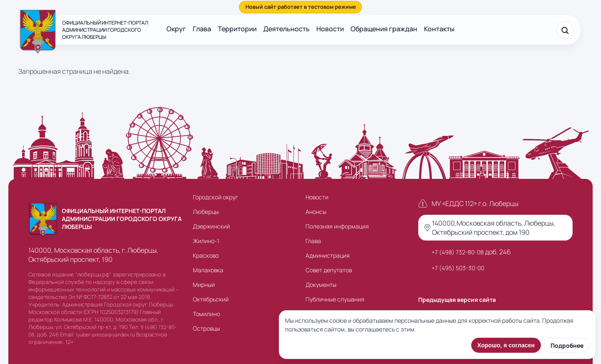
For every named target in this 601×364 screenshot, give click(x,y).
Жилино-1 (206, 241)
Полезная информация (337, 226)
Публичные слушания (335, 299)
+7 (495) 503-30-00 (458, 268)
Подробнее (567, 345)
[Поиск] (565, 30)
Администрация (328, 255)
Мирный (204, 285)
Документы (321, 285)
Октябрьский (211, 299)
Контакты (439, 29)
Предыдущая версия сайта (457, 300)
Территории (237, 29)
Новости (330, 29)
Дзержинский (211, 226)
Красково (206, 255)
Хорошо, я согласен (506, 345)
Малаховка (208, 270)
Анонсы (316, 212)
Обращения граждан (384, 29)
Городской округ (215, 197)
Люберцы (206, 212)
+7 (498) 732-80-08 (458, 252)
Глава (202, 29)
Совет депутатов (329, 270)
